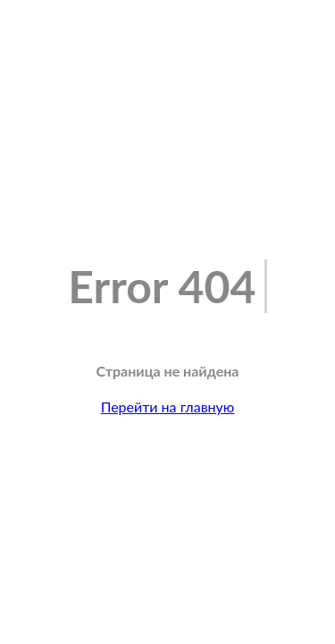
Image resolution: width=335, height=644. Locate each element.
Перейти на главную (168, 407)
